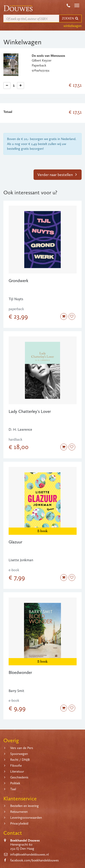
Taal (13, 789)
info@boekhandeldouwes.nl (29, 854)
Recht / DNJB (20, 760)
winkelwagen (73, 26)
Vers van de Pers (22, 748)
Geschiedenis (19, 777)
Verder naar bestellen (57, 175)
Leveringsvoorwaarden (26, 818)
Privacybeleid (19, 823)
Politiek (15, 783)
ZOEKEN (70, 18)
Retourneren (19, 812)
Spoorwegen (19, 754)
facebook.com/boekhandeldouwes (34, 860)
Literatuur (17, 771)
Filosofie (16, 766)
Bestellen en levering (24, 806)
